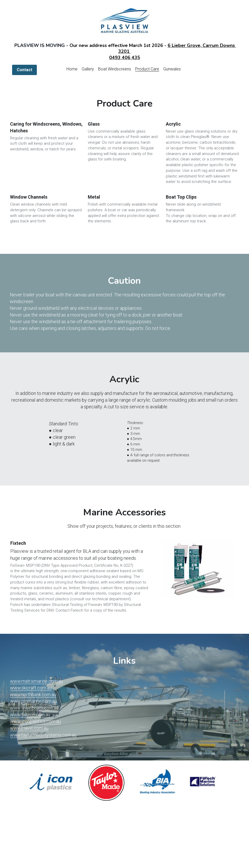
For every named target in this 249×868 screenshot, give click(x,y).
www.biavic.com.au (29, 728)
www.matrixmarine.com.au (36, 681)
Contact (24, 70)
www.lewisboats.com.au (34, 708)
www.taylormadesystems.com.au (43, 735)
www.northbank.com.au (33, 695)
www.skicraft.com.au (31, 688)
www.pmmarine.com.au (33, 701)
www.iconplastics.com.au (35, 721)
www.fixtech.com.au (30, 715)
